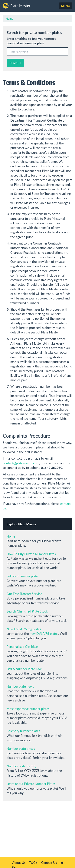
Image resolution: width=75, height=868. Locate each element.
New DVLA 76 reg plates (24, 629)
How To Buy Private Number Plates (31, 554)
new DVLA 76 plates (44, 634)
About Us (19, 863)
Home (9, 19)
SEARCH (15, 63)
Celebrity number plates (23, 731)
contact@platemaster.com (21, 463)
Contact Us (49, 863)
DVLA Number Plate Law (24, 669)
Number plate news (20, 686)
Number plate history (21, 766)
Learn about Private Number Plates (31, 784)
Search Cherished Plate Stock (27, 611)
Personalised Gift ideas (23, 647)
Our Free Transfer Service (24, 594)
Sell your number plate (22, 576)
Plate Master (17, 6)
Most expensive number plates (28, 709)
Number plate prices (21, 749)
